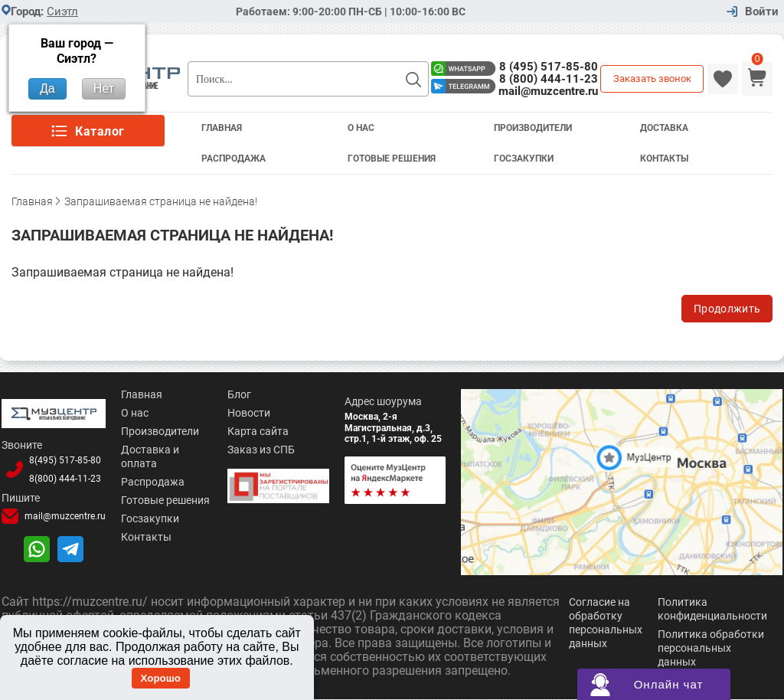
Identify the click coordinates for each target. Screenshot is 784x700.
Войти (762, 12)
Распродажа (234, 159)
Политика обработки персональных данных (711, 649)
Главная (222, 128)
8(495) (65, 460)
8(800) (65, 479)
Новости (249, 413)
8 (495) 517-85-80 (549, 67)
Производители (533, 128)
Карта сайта (258, 431)
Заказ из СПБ (261, 450)
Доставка (664, 128)
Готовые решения (392, 159)
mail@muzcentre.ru (548, 91)
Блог (239, 394)
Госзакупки (524, 159)
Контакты (664, 159)
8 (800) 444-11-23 (549, 79)
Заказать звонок (652, 79)
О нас (135, 413)
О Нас (361, 128)
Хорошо (161, 678)
